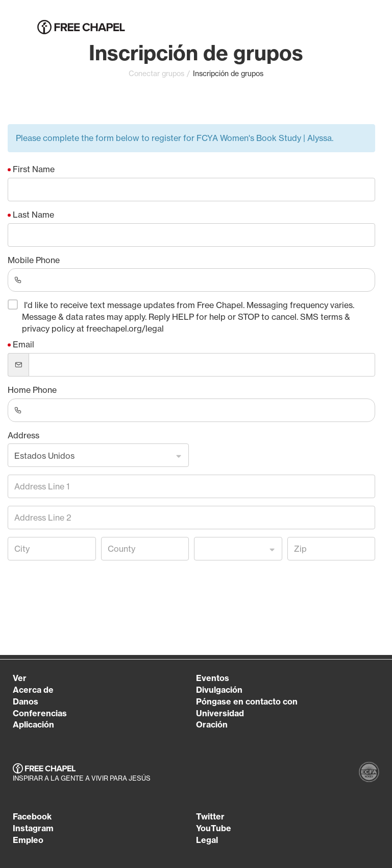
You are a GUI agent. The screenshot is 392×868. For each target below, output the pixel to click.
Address (23, 435)
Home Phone (32, 390)
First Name (34, 169)
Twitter (210, 816)
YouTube (214, 828)
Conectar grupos (156, 74)
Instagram (33, 828)
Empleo (28, 840)
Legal (207, 840)
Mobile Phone (34, 260)
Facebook (32, 816)
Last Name (33, 215)
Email (23, 344)
